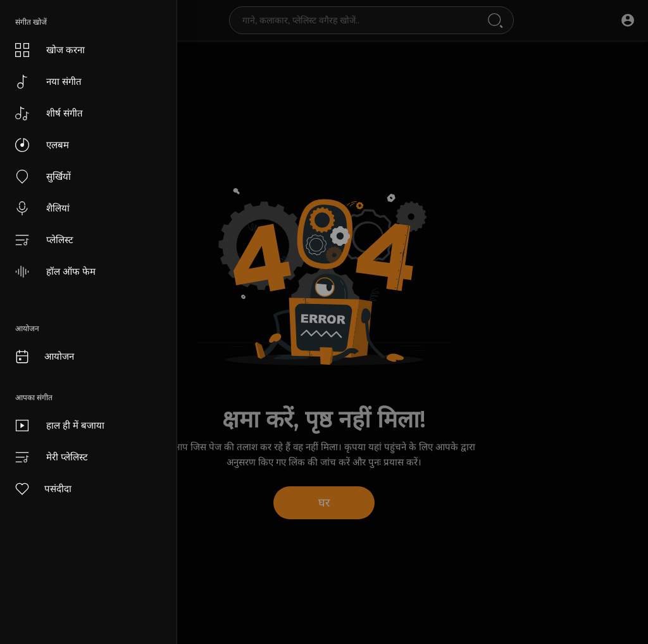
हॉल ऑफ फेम (55, 272)
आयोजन (44, 357)
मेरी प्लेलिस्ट (52, 457)
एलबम (42, 145)
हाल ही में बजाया (60, 426)
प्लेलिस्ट (44, 240)
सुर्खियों (43, 177)
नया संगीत (48, 82)
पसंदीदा (43, 489)
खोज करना (50, 50)
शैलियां (42, 208)
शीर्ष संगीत (49, 113)
